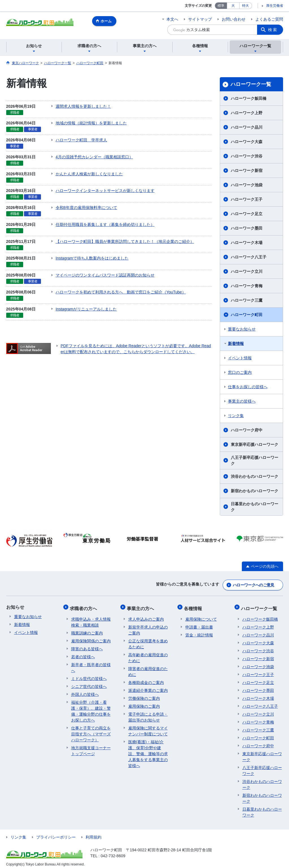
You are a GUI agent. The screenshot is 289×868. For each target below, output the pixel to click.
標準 (221, 6)
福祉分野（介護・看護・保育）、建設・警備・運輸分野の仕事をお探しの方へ (91, 708)
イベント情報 (240, 358)
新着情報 (236, 344)
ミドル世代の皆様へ (89, 675)
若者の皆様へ (83, 653)
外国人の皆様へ (85, 691)
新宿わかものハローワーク (255, 491)
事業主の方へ (142, 606)
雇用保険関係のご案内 (91, 637)
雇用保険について (201, 616)
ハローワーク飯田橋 (249, 98)
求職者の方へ (85, 606)
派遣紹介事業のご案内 (148, 687)
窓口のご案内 (240, 372)
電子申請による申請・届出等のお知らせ (148, 713)
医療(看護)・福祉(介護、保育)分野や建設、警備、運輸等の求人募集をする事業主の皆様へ (148, 750)
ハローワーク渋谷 (247, 156)
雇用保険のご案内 (144, 703)
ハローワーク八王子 (249, 257)
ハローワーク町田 (247, 315)
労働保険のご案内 (144, 695)
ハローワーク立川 (247, 271)
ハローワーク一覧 (251, 84)
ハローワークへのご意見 (253, 584)
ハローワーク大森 (247, 142)
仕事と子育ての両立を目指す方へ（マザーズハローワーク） (91, 730)
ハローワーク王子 (247, 199)
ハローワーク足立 (247, 214)
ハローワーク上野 (247, 113)
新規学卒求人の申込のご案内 (148, 626)
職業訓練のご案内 (87, 629)
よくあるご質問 (269, 19)
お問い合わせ (234, 19)
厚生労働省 (275, 6)
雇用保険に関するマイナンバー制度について (148, 727)
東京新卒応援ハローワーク (255, 444)
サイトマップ (200, 19)
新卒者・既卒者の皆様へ (91, 664)
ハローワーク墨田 (247, 228)
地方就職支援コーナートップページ (91, 747)
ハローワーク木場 (247, 243)
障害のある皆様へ (87, 645)
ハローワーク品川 (247, 127)
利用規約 (94, 834)
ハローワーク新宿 (247, 170)
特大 (245, 6)
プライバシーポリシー (56, 834)
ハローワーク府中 (247, 430)
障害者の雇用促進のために (148, 668)
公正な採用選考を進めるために (148, 640)
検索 (273, 30)
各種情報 (194, 606)
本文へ (172, 19)
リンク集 (236, 416)
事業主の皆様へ (242, 401)
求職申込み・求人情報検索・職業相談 (91, 618)
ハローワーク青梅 (247, 286)
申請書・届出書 (199, 623)
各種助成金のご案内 (146, 679)
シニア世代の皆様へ (89, 683)
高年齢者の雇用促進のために (148, 654)
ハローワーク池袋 (247, 185)
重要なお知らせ (242, 329)
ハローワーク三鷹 (247, 300)
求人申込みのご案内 (146, 616)
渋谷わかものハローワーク (255, 476)
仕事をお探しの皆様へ (248, 387)
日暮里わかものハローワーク (255, 507)
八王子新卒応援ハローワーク (255, 460)
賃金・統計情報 (199, 631)
